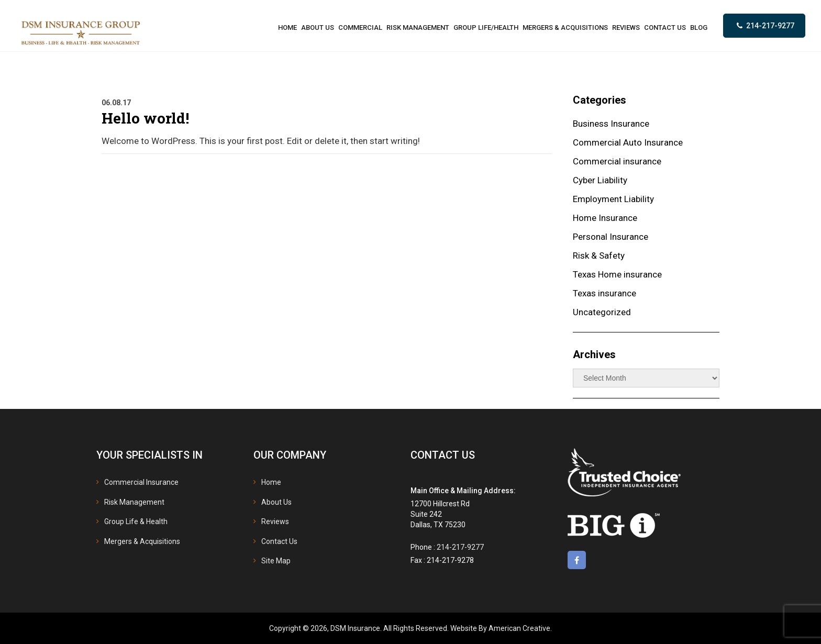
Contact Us (279, 541)
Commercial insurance (617, 161)
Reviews (275, 521)
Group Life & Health (136, 521)
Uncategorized (602, 312)
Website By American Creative (500, 628)
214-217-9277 (770, 26)
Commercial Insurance (141, 482)
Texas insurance (604, 293)
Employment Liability (613, 199)
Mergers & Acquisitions (142, 541)
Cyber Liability (600, 180)
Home (271, 482)
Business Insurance (611, 124)
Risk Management (134, 502)
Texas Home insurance (617, 274)
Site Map (276, 561)
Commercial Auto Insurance (628, 142)
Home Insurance (605, 218)
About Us (276, 502)
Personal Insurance (611, 237)
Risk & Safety (599, 256)
